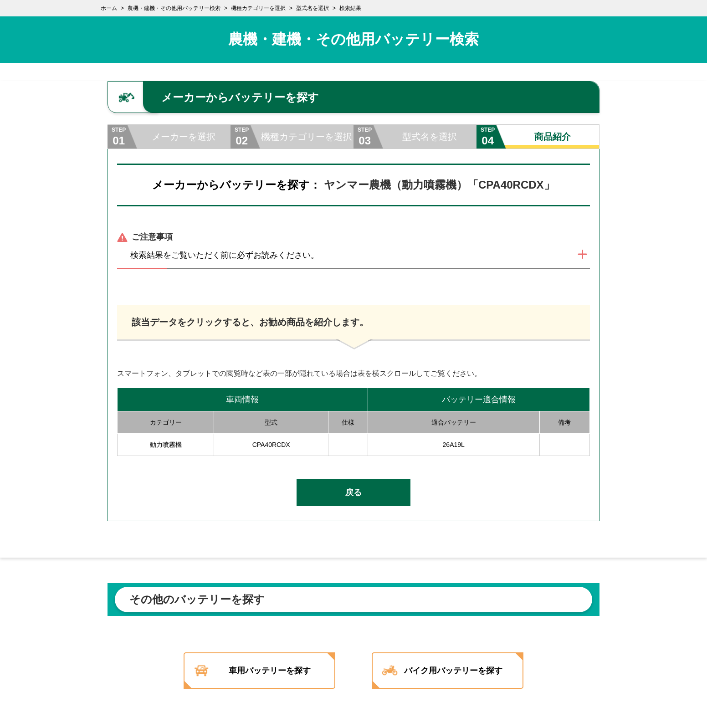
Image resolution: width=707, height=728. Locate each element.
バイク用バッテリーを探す (460, 671)
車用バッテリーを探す (266, 671)
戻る (353, 492)
